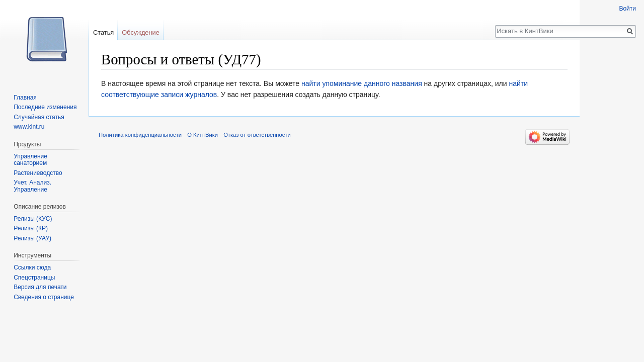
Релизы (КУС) (33, 219)
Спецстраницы (34, 278)
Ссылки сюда (32, 267)
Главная (25, 98)
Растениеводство (38, 173)
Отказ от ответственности (257, 135)
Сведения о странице (44, 297)
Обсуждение (141, 32)
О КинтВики (203, 135)
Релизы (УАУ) (32, 238)
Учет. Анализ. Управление (32, 186)
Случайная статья (39, 117)
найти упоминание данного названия (362, 83)
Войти (627, 9)
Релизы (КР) (31, 228)
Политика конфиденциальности (140, 135)
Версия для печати (40, 287)
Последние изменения (45, 107)
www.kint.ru (29, 127)
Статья (103, 32)
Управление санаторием (30, 160)
